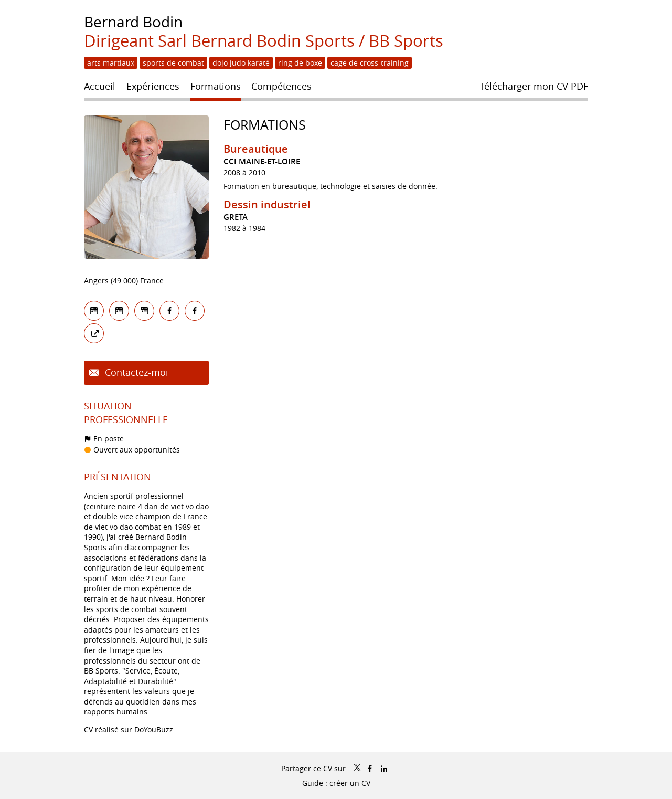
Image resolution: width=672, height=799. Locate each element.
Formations (265, 125)
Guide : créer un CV (336, 783)
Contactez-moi (135, 372)
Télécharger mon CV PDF (534, 86)
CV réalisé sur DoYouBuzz (129, 729)
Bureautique (256, 149)
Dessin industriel (267, 204)
